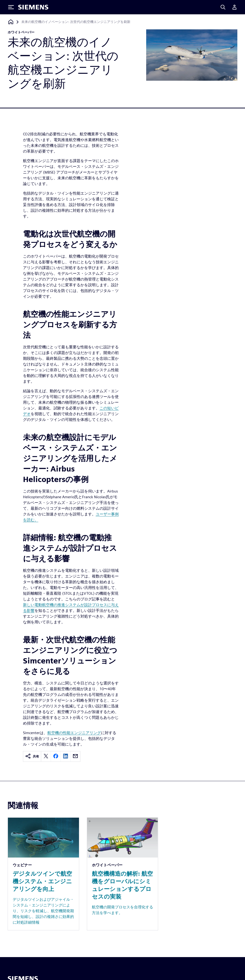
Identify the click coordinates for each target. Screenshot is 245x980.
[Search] (223, 7)
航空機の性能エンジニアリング (74, 733)
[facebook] (56, 756)
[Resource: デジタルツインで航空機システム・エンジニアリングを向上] (43, 874)
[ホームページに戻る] (11, 22)
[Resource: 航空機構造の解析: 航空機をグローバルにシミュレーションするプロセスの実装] (123, 874)
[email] (75, 756)
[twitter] (46, 756)
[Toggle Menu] (11, 7)
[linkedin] (66, 756)
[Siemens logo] (33, 7)
